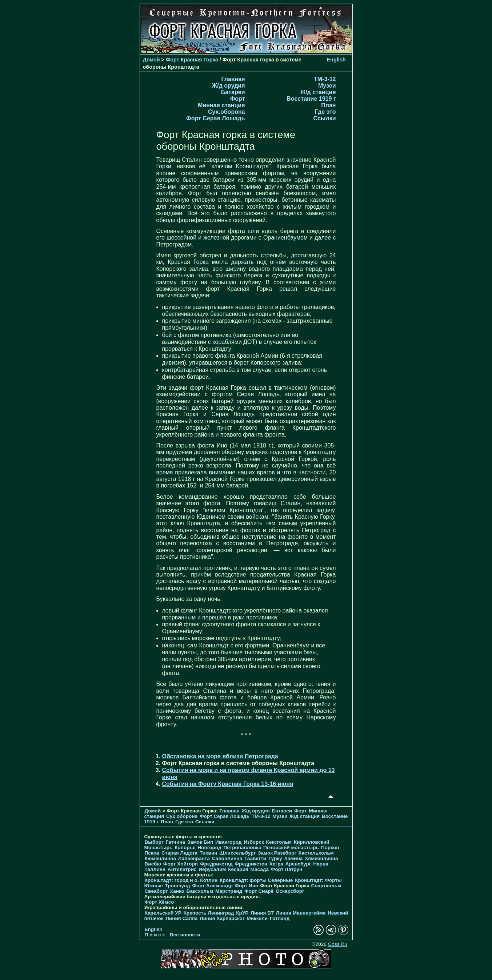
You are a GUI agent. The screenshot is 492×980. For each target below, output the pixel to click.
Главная (233, 79)
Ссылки (325, 118)
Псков (152, 853)
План (328, 105)
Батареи (233, 92)
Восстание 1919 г (311, 99)
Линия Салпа (181, 918)
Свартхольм (326, 886)
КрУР (242, 913)
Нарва (321, 864)
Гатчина (175, 842)
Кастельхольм (316, 853)
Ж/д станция (318, 92)
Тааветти (255, 858)
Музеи (327, 86)
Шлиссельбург (237, 853)
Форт (238, 99)
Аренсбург (298, 864)
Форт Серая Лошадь (215, 118)
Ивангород (229, 842)
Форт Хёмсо (159, 902)
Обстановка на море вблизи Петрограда (220, 756)
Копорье (185, 848)
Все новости (185, 935)
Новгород (209, 848)
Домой (151, 60)
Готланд (280, 918)
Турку (275, 858)
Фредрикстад (216, 864)
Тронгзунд (177, 886)
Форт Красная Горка (192, 60)
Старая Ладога (179, 853)
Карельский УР (163, 913)
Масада (259, 869)
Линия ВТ (262, 913)
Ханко (177, 891)
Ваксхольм (200, 891)
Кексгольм (279, 842)
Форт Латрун (287, 869)
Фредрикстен (251, 864)
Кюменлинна (161, 858)
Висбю (153, 864)
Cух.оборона (227, 112)
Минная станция (221, 105)
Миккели (257, 918)
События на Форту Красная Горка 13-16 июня (228, 784)
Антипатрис (182, 869)
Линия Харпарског (222, 918)
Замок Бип (200, 842)
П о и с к (155, 935)
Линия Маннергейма (301, 913)
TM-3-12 (325, 79)
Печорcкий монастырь (291, 848)
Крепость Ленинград (209, 913)
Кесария (238, 869)
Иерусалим (212, 869)
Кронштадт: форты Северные (256, 880)
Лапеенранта (194, 858)
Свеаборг (156, 891)
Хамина (294, 858)
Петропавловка (242, 848)
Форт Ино (247, 886)
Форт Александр (212, 886)
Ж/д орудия (229, 86)
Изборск (254, 842)
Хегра (276, 864)
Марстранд (229, 891)
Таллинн (155, 869)
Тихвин (209, 853)
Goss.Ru (338, 944)
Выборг (154, 842)
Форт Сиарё (259, 891)
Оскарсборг (290, 891)
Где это (325, 112)
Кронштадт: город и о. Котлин (181, 880)
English (336, 60)
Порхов (330, 848)
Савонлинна (227, 858)
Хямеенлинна (321, 858)
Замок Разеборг (277, 853)
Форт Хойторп (181, 864)
